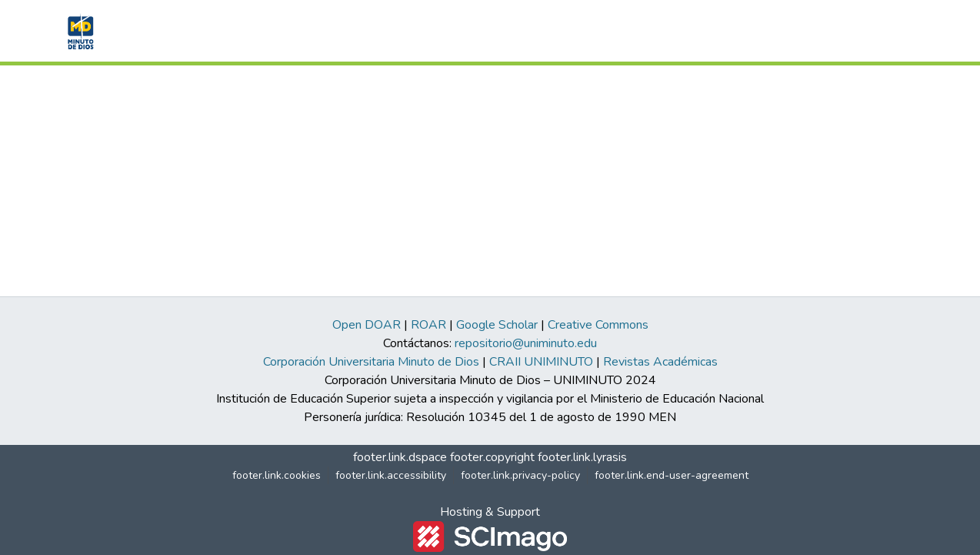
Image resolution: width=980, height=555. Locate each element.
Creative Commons (598, 325)
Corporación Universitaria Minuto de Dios (371, 362)
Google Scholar (497, 325)
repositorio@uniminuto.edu (526, 343)
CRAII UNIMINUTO (541, 362)
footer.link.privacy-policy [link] (520, 475)
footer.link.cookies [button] (277, 475)
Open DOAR (367, 325)
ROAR (428, 325)
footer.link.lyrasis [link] (582, 457)
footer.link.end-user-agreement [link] (672, 475)
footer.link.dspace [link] (400, 457)
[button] (79, 31)
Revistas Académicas (660, 362)
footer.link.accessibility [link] (391, 475)
